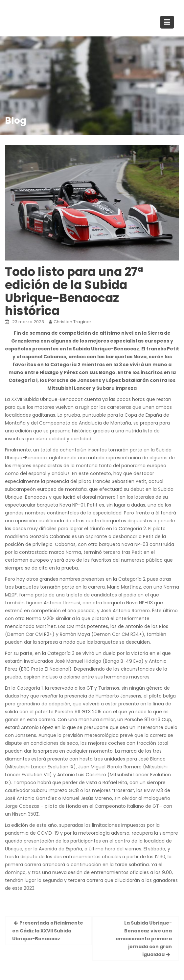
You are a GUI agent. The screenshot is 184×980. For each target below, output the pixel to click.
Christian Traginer (72, 322)
